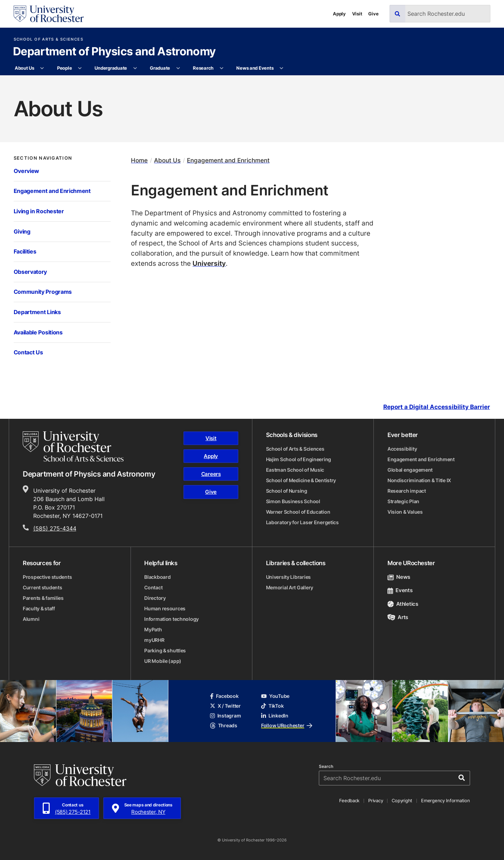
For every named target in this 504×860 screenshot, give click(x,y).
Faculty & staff (39, 608)
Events (400, 590)
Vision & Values (405, 512)
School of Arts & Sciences (48, 39)
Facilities (25, 251)
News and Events (255, 68)
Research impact (407, 491)
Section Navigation (43, 158)
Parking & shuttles (165, 650)
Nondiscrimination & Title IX (419, 480)
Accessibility (402, 449)
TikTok (272, 706)
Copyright (402, 800)
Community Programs (43, 292)
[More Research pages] (221, 68)
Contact (153, 587)
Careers (211, 474)
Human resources (165, 608)
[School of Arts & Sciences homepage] (73, 446)
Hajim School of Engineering (299, 459)
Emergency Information (446, 800)
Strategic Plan (403, 501)
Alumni (31, 619)
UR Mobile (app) (163, 661)
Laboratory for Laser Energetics (302, 522)
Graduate (160, 68)
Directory (155, 598)
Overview (27, 171)
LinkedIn (275, 716)
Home (139, 160)
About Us (24, 68)
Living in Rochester (39, 211)
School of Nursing (287, 491)
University (209, 263)
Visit (357, 14)
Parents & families (43, 598)
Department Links (37, 312)
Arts (398, 617)
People (64, 68)
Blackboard (157, 577)
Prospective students (47, 577)
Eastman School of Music (295, 470)
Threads (224, 725)
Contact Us (28, 352)
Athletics (403, 604)
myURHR (154, 640)
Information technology (171, 619)
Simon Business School (293, 501)
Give (373, 14)
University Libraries (288, 577)
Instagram (225, 716)
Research (203, 68)
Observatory (30, 272)
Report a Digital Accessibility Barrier (437, 407)
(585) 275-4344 (55, 528)
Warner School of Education (298, 512)
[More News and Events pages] (282, 68)
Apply (339, 14)
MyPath (153, 629)
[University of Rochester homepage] (49, 14)
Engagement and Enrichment (52, 191)
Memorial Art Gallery (290, 587)
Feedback (349, 800)
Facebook (224, 696)
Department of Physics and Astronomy (114, 52)
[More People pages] (80, 68)
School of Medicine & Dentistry (301, 480)
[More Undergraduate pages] (135, 68)
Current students (43, 587)
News (399, 577)
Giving (22, 231)
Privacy (376, 800)
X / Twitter (225, 706)
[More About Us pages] (42, 68)
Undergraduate (111, 68)
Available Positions (38, 332)
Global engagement (410, 470)
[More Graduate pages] (178, 68)
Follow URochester (287, 725)
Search (326, 767)
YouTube (275, 696)
